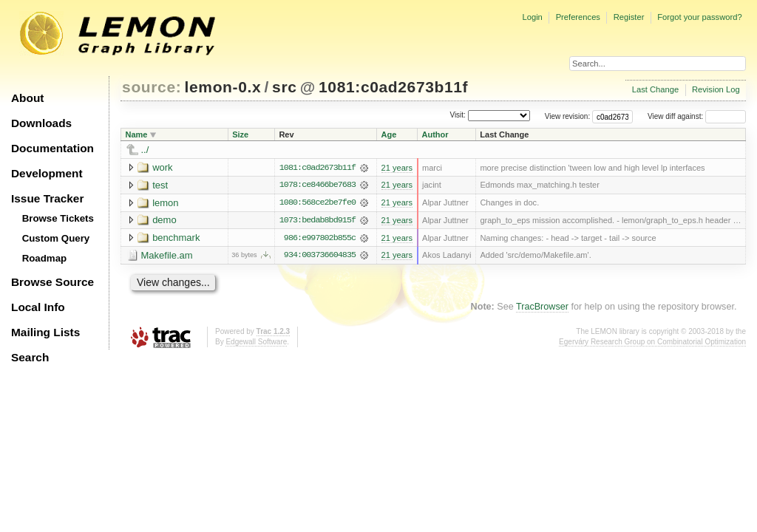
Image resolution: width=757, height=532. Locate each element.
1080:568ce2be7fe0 (318, 203)
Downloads (41, 123)
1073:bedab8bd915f (318, 221)
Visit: (458, 116)
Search (30, 357)
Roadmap (45, 258)
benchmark (176, 238)
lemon (165, 203)
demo (164, 221)
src (284, 87)
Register (629, 17)
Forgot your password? (699, 17)
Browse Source (52, 282)
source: (152, 87)
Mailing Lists (45, 332)
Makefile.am (167, 256)
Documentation (52, 148)
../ (145, 150)
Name (137, 134)
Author (435, 134)
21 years (397, 168)
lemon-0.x (223, 87)
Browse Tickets (58, 218)
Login (532, 17)
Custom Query (56, 238)
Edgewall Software (256, 342)
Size (240, 134)
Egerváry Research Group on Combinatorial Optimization (652, 342)
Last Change (655, 89)
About (27, 98)
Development (47, 173)
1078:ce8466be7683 (318, 185)
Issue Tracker (47, 198)
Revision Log (716, 89)
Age (389, 134)
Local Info (38, 307)
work (162, 167)
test (160, 185)
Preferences (578, 17)
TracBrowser (542, 307)
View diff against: (697, 116)
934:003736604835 (320, 256)
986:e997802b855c (320, 239)
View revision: (568, 116)
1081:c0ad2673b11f (393, 87)
